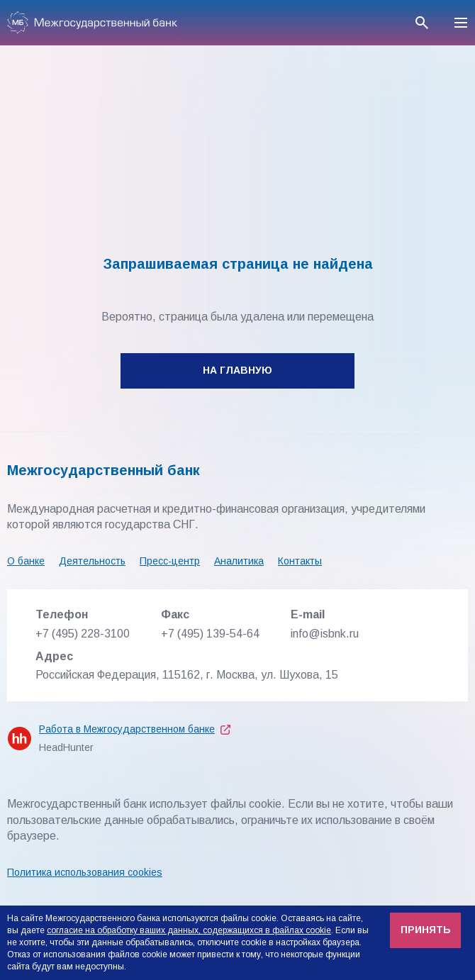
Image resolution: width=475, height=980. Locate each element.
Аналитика (239, 561)
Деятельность (92, 561)
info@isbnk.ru (325, 634)
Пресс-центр (170, 561)
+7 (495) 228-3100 (83, 634)
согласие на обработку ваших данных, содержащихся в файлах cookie (189, 930)
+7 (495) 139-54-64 (210, 634)
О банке (26, 561)
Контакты (300, 561)
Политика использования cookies (85, 872)
